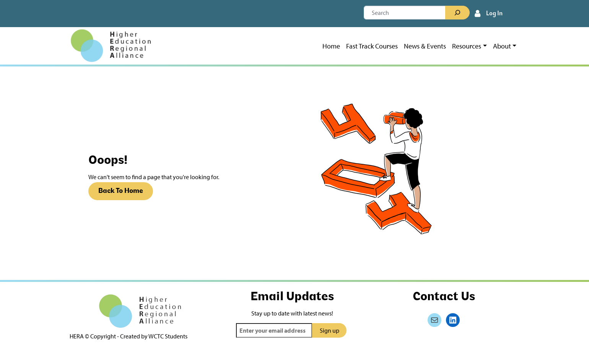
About (502, 46)
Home (331, 46)
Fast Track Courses (372, 46)
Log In (494, 14)
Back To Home (121, 191)
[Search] (457, 13)
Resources (467, 46)
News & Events (425, 46)
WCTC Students (168, 336)
